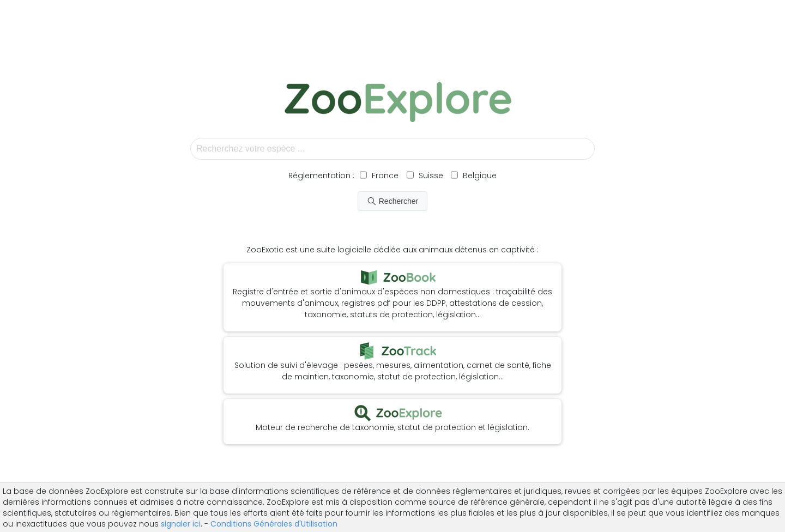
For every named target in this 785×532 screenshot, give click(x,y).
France (384, 176)
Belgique (479, 176)
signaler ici (181, 524)
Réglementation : (321, 176)
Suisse (431, 176)
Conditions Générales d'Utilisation (274, 524)
